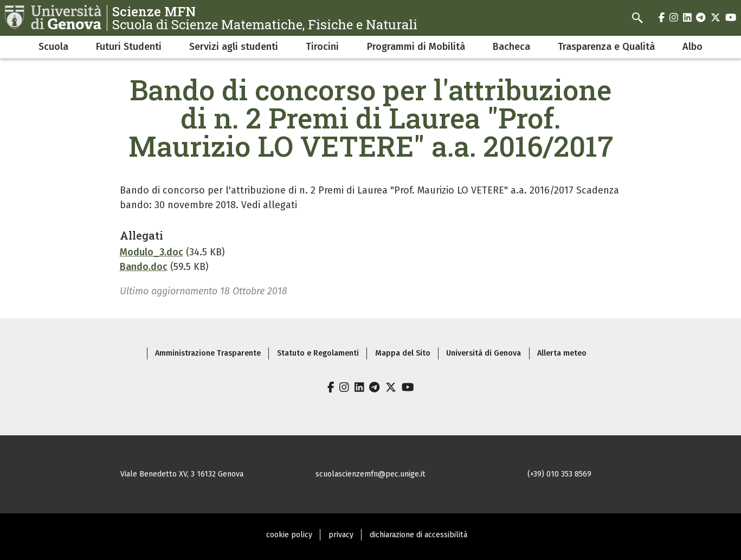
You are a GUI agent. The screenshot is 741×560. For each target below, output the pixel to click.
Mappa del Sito (403, 353)
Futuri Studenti (129, 47)
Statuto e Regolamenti (318, 353)
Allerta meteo (562, 353)
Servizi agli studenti (234, 47)
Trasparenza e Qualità (606, 47)
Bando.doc (144, 267)
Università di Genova (484, 353)
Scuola (53, 47)
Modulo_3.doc (152, 252)
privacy (341, 535)
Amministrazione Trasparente (208, 353)
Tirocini (322, 47)
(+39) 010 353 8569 (559, 474)
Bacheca (511, 47)
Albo (692, 47)
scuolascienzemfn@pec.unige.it (370, 474)
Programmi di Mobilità (416, 47)
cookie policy (289, 535)
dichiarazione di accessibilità (418, 535)
